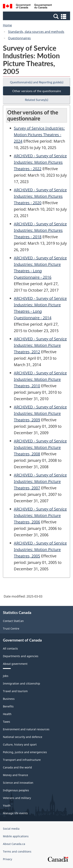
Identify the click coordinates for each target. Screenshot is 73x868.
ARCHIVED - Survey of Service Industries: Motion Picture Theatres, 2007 (40, 481)
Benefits (8, 706)
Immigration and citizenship (22, 683)
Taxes (7, 722)
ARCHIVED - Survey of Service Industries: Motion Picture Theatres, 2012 (40, 345)
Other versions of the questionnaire (37, 91)
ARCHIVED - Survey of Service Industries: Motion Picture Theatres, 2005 (40, 549)
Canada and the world (17, 767)
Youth (7, 806)
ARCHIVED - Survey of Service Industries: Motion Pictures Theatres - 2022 (40, 162)
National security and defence (23, 737)
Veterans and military (17, 798)
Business (9, 699)
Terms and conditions (17, 851)
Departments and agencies (21, 656)
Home (7, 25)
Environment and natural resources (26, 729)
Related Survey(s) (36, 100)
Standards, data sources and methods (36, 32)
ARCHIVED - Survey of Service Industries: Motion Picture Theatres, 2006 (40, 515)
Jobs (6, 676)
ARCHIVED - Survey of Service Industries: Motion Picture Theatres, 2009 (40, 413)
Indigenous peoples (16, 790)
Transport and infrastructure (22, 760)
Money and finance (15, 775)
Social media (11, 829)
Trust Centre (11, 629)
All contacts (10, 648)
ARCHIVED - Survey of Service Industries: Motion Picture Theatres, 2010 (40, 379)
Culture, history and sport (20, 744)
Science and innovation (18, 783)
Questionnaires (19, 38)
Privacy (7, 859)
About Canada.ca (14, 844)
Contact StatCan (13, 621)
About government (15, 664)
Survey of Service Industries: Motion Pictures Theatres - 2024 (39, 135)
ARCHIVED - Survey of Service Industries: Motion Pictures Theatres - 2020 (40, 196)
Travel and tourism (15, 691)
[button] (37, 16)
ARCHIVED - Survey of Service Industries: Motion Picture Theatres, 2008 (40, 447)
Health (7, 714)
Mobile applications (16, 836)
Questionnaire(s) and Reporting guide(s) (37, 82)
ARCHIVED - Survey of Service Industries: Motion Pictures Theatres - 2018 (40, 230)
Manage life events (15, 813)
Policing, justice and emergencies (25, 752)
